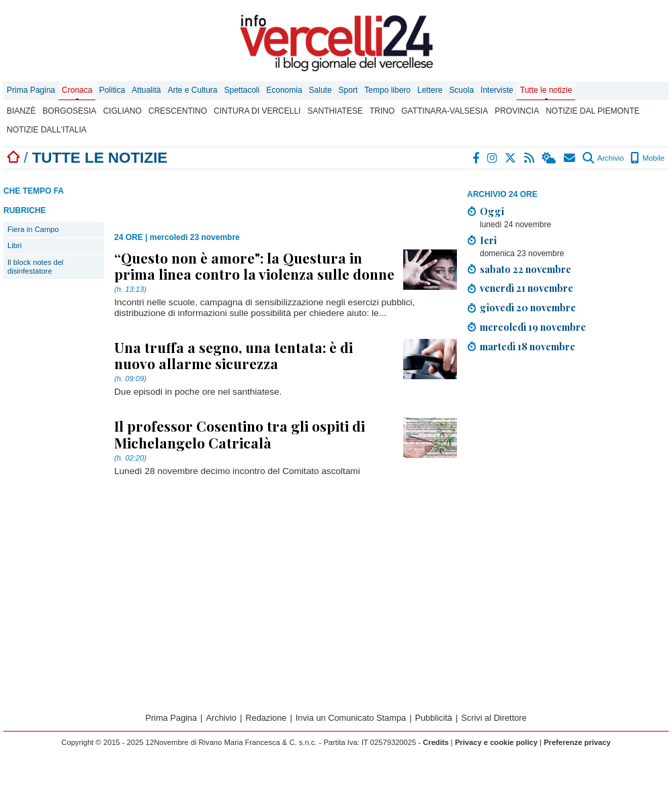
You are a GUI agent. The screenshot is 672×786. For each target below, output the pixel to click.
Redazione (266, 718)
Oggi (492, 211)
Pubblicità (433, 718)
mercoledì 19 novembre (533, 327)
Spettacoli (242, 90)
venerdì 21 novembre (527, 288)
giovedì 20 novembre (528, 307)
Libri (14, 245)
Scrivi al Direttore (494, 718)
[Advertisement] (271, 196)
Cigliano (122, 111)
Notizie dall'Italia (47, 130)
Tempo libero (387, 90)
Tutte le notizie (546, 90)
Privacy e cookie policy (496, 742)
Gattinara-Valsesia (445, 111)
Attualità (146, 90)
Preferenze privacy (577, 742)
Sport (348, 90)
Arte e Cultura (192, 90)
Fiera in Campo (33, 229)
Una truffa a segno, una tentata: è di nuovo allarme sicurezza (234, 355)
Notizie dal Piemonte (593, 111)
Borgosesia (69, 111)
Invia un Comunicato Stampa (351, 718)
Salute (321, 90)
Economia (284, 90)
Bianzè (21, 111)
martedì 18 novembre (528, 346)
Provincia (517, 111)
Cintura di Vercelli (257, 111)
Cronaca (77, 90)
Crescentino (178, 111)
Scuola (461, 90)
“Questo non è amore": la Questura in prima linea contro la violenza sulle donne (254, 266)
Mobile (647, 158)
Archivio (603, 158)
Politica (112, 90)
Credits (436, 742)
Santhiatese (335, 111)
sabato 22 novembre (526, 269)
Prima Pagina (31, 90)
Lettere (430, 90)
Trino (382, 111)
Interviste (497, 90)
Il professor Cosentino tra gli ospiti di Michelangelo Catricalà (240, 434)
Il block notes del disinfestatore (35, 267)
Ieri (488, 240)
